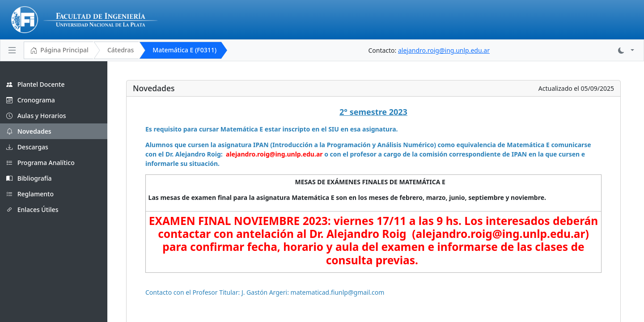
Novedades (29, 131)
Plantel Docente (35, 84)
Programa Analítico (40, 163)
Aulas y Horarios (36, 116)
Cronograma (31, 100)
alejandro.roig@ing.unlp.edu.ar (444, 50)
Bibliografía (29, 178)
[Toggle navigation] (12, 50)
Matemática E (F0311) (184, 50)
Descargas (27, 147)
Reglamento (30, 194)
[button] (626, 50)
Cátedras (121, 50)
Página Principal (59, 51)
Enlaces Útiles (32, 210)
